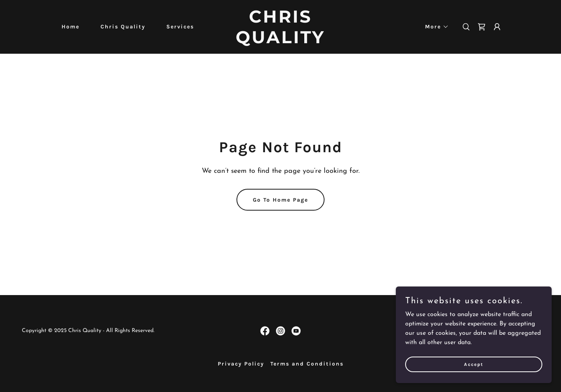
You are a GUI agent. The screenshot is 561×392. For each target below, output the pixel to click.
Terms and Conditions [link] (307, 364)
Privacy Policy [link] (241, 364)
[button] (434, 27)
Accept (474, 364)
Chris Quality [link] (123, 27)
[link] (280, 42)
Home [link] (71, 27)
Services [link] (180, 27)
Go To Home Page (280, 200)
